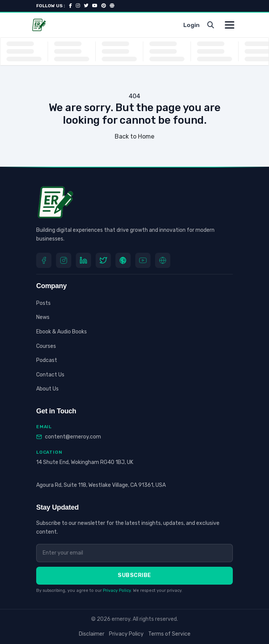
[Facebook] (44, 260)
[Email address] (134, 553)
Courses (46, 346)
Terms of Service (169, 634)
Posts (43, 303)
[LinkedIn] (83, 260)
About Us (47, 389)
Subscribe (134, 575)
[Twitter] (103, 260)
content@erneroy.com (73, 437)
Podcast (47, 360)
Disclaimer (92, 634)
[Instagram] (64, 260)
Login (191, 25)
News (43, 317)
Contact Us (50, 375)
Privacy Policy (117, 591)
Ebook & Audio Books (62, 332)
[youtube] (143, 260)
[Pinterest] (123, 260)
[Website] (163, 260)
